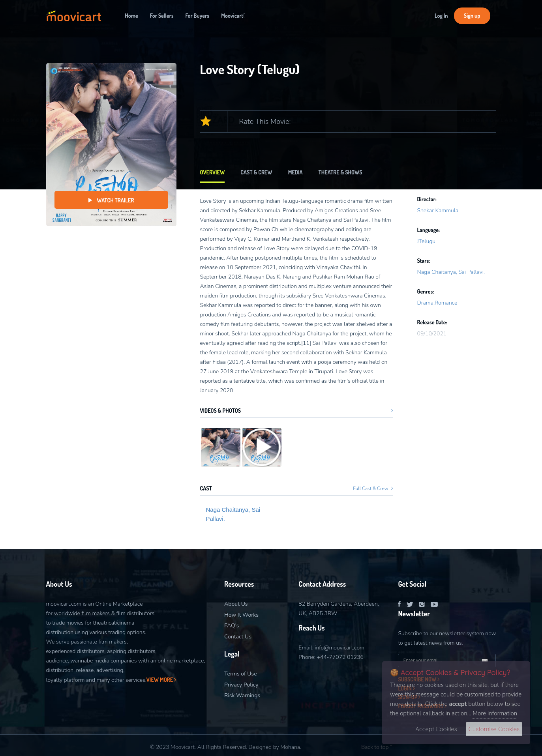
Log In (441, 16)
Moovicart (233, 16)
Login (406, 688)
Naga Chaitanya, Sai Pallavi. (233, 514)
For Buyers (198, 16)
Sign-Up (409, 697)
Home (131, 16)
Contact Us (238, 637)
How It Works (241, 615)
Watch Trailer (111, 200)
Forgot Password (422, 706)
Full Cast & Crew (373, 488)
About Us (236, 604)
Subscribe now (419, 679)
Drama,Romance (437, 303)
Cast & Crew (256, 172)
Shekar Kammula (438, 211)
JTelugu (426, 241)
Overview (213, 172)
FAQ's (232, 626)
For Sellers (162, 16)
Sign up (472, 16)
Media (295, 172)
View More (161, 680)
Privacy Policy (241, 685)
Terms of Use (241, 674)
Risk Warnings (242, 695)
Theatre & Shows (340, 172)
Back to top (377, 747)
